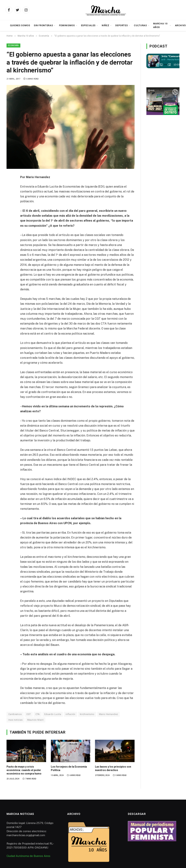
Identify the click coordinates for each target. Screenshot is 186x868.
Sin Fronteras (43, 25)
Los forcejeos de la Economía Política (69, 768)
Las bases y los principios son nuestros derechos (113, 768)
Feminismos (67, 25)
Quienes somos (20, 25)
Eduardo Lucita (53, 714)
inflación (70, 714)
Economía (13, 45)
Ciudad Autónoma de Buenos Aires (28, 856)
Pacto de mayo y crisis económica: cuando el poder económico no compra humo (24, 770)
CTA (38, 714)
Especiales (88, 25)
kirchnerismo (87, 714)
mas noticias (16, 720)
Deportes (122, 25)
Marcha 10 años (160, 25)
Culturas (140, 25)
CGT (29, 714)
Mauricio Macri (35, 720)
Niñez (105, 25)
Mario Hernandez (109, 714)
